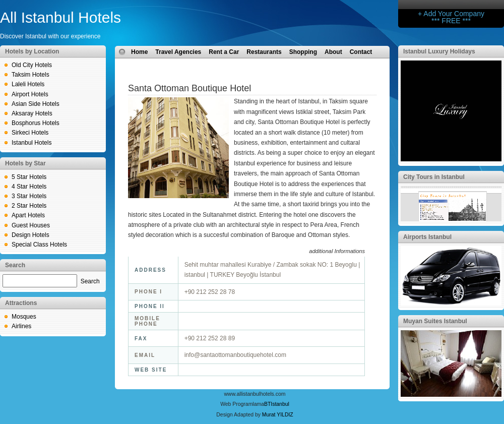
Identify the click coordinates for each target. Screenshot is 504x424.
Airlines (21, 326)
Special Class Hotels (39, 245)
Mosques (24, 317)
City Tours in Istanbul (434, 177)
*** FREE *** (451, 21)
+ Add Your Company (451, 14)
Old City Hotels (32, 65)
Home (139, 52)
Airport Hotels (30, 94)
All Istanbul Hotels (60, 17)
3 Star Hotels (29, 196)
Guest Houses (31, 225)
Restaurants (264, 52)
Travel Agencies (178, 52)
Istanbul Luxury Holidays (439, 51)
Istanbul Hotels (31, 143)
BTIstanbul (277, 404)
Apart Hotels (28, 215)
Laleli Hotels (28, 84)
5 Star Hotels (29, 177)
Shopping (303, 52)
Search (90, 281)
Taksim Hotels (30, 75)
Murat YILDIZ (278, 415)
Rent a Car (224, 52)
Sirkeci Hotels (30, 133)
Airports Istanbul (427, 237)
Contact (361, 52)
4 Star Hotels (29, 187)
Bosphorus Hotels (36, 123)
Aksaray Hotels (32, 113)
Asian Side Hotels (36, 104)
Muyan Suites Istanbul (435, 321)
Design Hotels (30, 235)
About (333, 52)
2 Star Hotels (29, 206)
